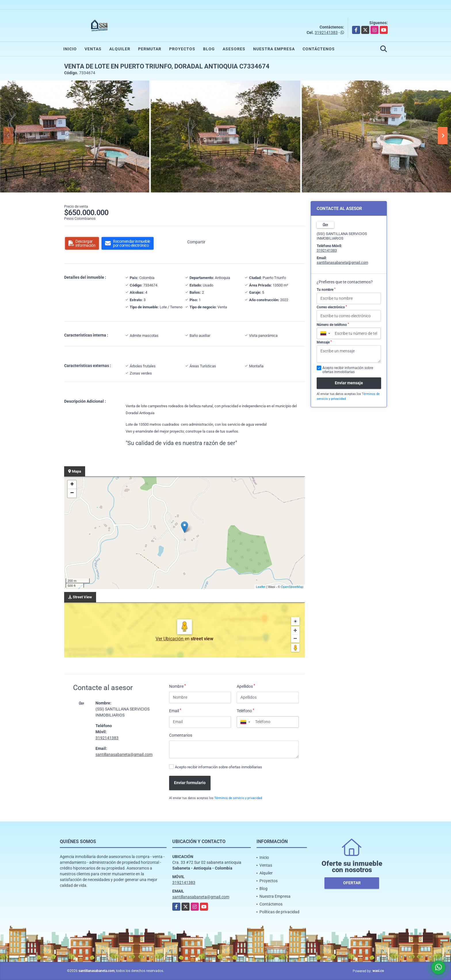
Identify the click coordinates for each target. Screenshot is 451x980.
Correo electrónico (332, 307)
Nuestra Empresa (274, 49)
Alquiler (120, 49)
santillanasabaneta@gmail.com (124, 754)
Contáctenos (319, 49)
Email (175, 710)
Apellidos (246, 686)
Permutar (150, 49)
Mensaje (324, 342)
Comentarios (181, 735)
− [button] (72, 493)
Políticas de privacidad (279, 912)
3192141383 (326, 33)
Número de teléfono (333, 325)
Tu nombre (326, 290)
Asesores (234, 49)
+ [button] (72, 485)
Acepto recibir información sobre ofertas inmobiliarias (218, 767)
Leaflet (261, 587)
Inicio (70, 49)
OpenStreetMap (292, 587)
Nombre (177, 686)
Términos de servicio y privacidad (238, 798)
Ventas (93, 49)
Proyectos (182, 49)
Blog (209, 49)
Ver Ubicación (170, 639)
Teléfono (245, 710)
